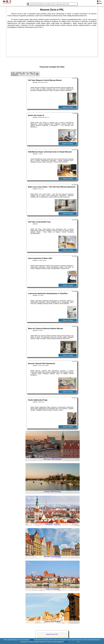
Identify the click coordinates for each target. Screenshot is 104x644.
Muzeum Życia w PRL (52, 634)
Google (32, 640)
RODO (66, 642)
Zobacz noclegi (68, 107)
